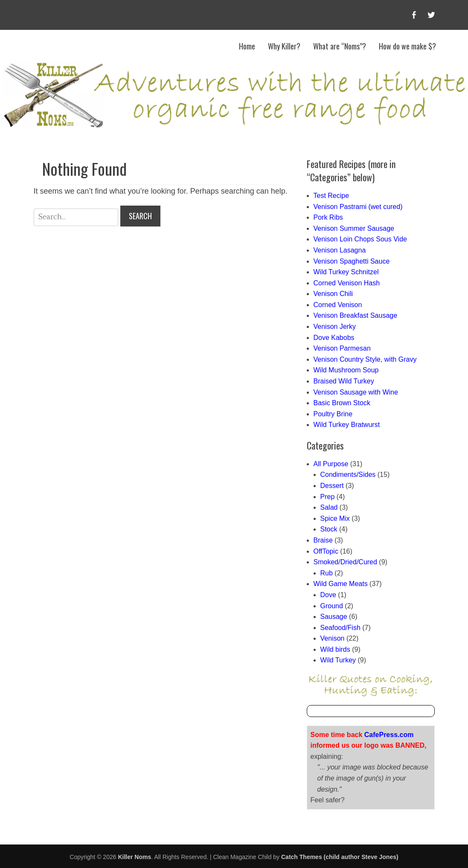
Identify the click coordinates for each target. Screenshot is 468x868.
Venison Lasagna (340, 250)
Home (247, 46)
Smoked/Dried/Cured (345, 562)
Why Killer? (284, 46)
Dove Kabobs (334, 338)
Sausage (334, 617)
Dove (328, 595)
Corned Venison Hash (347, 283)
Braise (323, 540)
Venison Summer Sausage (354, 228)
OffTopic (326, 551)
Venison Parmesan (342, 348)
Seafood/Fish (340, 628)
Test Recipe (331, 196)
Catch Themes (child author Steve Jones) (340, 857)
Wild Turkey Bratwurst (347, 425)
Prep (328, 497)
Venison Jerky (335, 327)
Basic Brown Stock (342, 403)
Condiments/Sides (348, 475)
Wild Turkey (338, 660)
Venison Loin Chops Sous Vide (360, 239)
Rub (327, 573)
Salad (329, 507)
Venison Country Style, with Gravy (365, 359)
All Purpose (331, 464)
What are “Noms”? (340, 46)
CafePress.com (389, 735)
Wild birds (335, 649)
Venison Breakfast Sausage (356, 315)
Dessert (332, 486)
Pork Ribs (328, 217)
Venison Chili (333, 294)
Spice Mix (335, 518)
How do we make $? (407, 46)
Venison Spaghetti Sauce (352, 261)
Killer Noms (134, 857)
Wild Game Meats (341, 584)
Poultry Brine (333, 414)
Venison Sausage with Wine (356, 392)
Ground (332, 606)
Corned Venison (338, 305)
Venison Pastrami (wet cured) (358, 207)
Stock (329, 529)
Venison (333, 638)
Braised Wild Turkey (344, 381)
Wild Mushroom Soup (346, 370)
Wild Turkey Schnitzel (346, 272)
